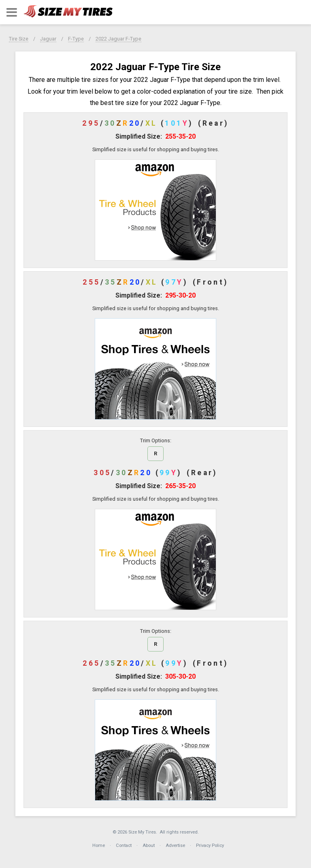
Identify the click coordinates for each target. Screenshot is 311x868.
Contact (124, 845)
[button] (12, 12)
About (149, 845)
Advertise (175, 845)
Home (99, 845)
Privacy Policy (210, 845)
